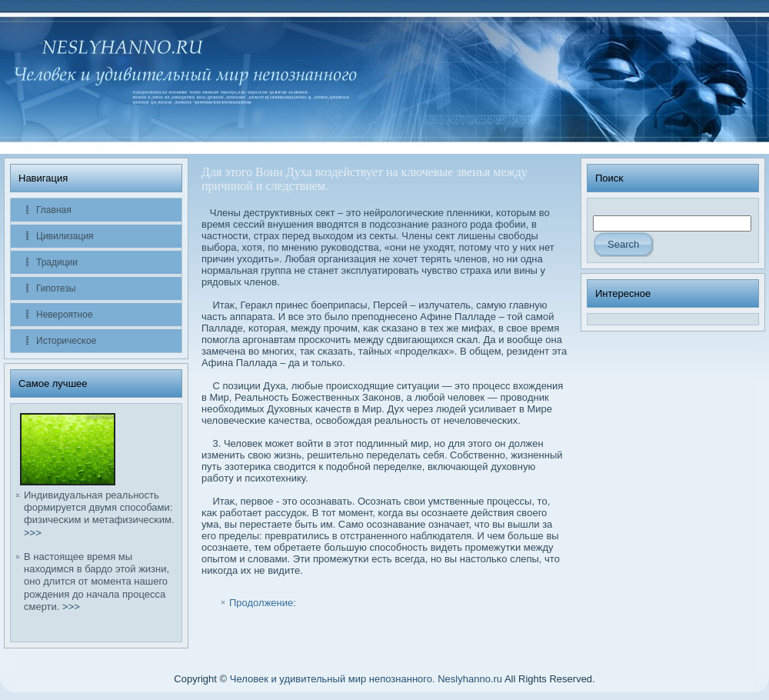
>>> (33, 533)
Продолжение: (263, 603)
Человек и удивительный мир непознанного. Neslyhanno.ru (366, 679)
